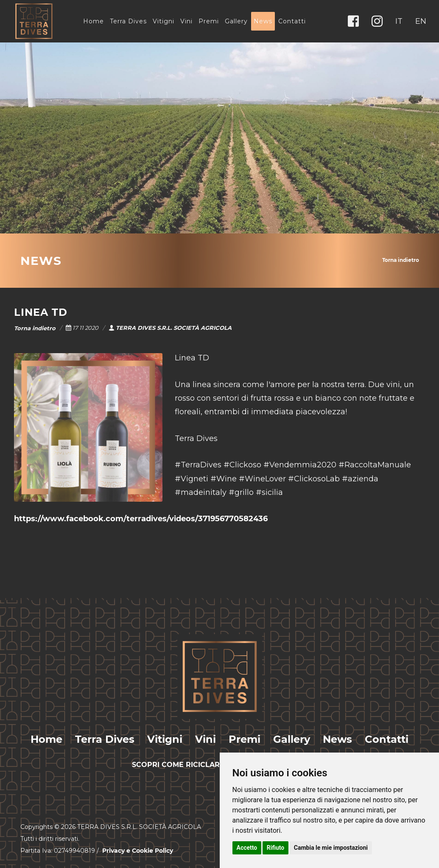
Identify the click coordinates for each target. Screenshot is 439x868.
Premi (209, 21)
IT (399, 21)
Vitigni (164, 21)
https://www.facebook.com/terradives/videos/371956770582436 (141, 519)
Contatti (292, 21)
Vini (186, 21)
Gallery (236, 21)
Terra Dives (128, 21)
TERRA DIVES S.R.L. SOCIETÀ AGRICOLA (170, 328)
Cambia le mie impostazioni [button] (331, 848)
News (263, 21)
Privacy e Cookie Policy (138, 851)
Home (94, 21)
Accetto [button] (247, 848)
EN (421, 21)
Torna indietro (401, 260)
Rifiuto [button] (276, 848)
